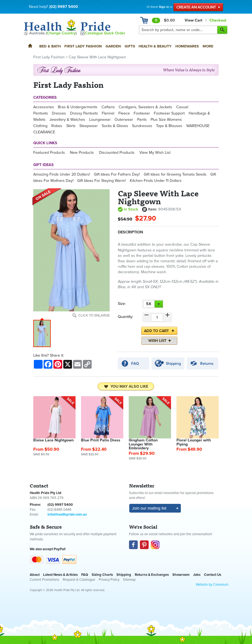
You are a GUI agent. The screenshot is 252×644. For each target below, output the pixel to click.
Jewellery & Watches (67, 120)
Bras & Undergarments (78, 107)
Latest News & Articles (60, 575)
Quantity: (125, 317)
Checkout (218, 20)
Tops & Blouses (169, 126)
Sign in (164, 7)
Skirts (71, 126)
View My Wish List (155, 153)
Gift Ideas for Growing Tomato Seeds (175, 174)
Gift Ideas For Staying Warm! (101, 181)
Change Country (61, 33)
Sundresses (142, 126)
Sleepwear (88, 126)
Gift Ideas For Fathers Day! (117, 174)
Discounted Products (117, 153)
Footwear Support (169, 113)
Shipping (124, 575)
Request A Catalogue (79, 580)
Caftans (108, 107)
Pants (142, 120)
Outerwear (124, 120)
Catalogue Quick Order (105, 33)
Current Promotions (44, 580)
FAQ (85, 575)
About (35, 575)
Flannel (108, 113)
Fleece (124, 113)
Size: (122, 304)
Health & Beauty (155, 46)
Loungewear (100, 120)
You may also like (126, 387)
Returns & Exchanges (152, 575)
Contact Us (213, 575)
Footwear (142, 113)
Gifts (130, 46)
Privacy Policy (109, 580)
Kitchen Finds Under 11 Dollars (156, 181)
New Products (82, 153)
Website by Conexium (212, 585)
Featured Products (49, 153)
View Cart (193, 20)
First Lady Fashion (83, 46)
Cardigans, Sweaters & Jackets (145, 107)
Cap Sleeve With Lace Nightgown (97, 57)
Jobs (197, 575)
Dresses (59, 113)
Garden (113, 46)
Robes (57, 126)
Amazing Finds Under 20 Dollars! (62, 174)
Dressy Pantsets (84, 113)
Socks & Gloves (115, 126)
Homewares (187, 46)
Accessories (44, 107)
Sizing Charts (102, 575)
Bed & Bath (50, 46)
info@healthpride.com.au (67, 514)
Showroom (181, 575)
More (208, 46)
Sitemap (129, 580)
